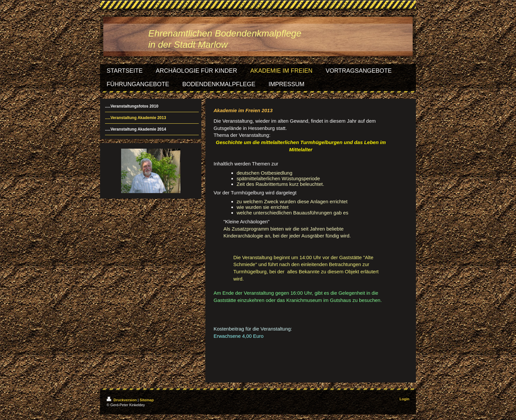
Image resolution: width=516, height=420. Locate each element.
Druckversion (122, 400)
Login (404, 399)
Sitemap (147, 400)
